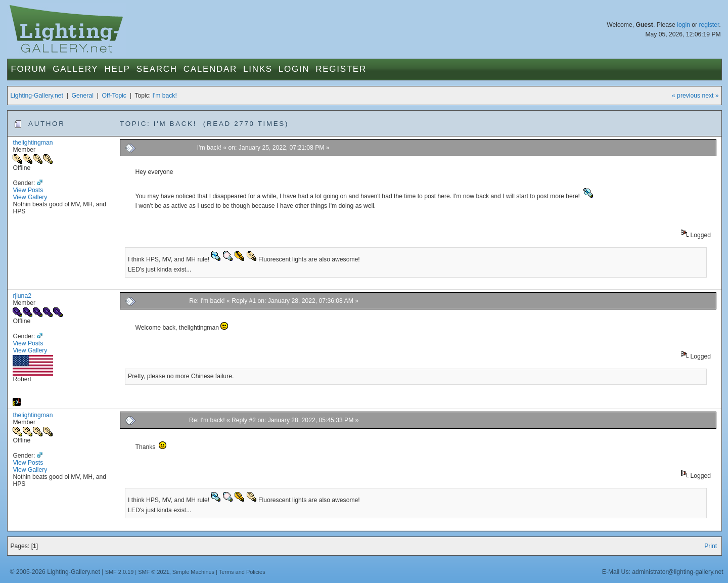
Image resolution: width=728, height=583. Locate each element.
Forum (29, 69)
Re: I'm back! (207, 301)
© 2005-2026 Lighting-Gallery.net (55, 572)
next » (710, 96)
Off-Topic (114, 96)
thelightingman (33, 143)
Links (258, 69)
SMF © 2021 (154, 572)
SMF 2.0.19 (120, 572)
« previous (686, 96)
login (684, 25)
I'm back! (165, 96)
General (83, 96)
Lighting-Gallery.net (37, 96)
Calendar (210, 69)
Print (711, 546)
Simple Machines (193, 572)
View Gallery (30, 197)
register (709, 25)
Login (294, 69)
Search (157, 69)
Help (117, 69)
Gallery (75, 69)
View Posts (28, 190)
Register (341, 69)
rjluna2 (22, 296)
